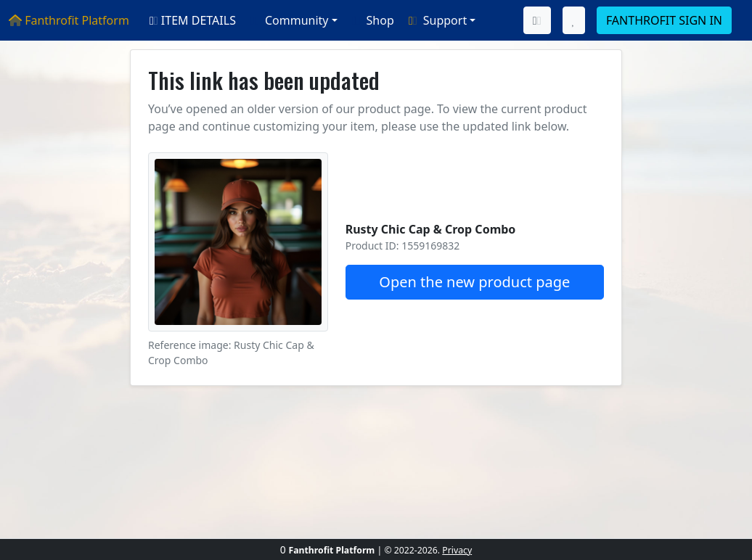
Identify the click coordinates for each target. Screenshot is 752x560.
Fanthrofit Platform (69, 20)
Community (288, 20)
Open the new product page (474, 282)
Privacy (457, 550)
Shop (372, 20)
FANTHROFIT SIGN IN (664, 20)
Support (436, 20)
